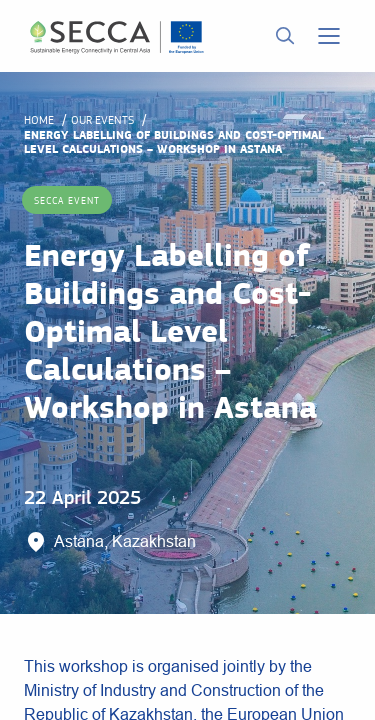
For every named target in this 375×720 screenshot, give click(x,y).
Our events (102, 120)
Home (39, 120)
